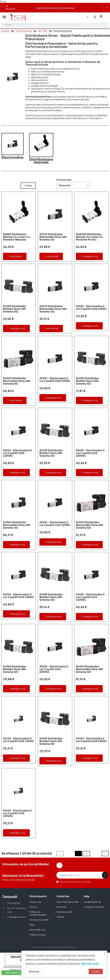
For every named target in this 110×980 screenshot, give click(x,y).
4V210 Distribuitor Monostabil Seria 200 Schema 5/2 (17, 381)
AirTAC (43, 31)
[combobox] (55, 25)
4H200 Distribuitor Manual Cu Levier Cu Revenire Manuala (16, 237)
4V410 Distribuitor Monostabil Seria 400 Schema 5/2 (89, 669)
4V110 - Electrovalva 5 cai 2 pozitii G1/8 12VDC (18, 740)
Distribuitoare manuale (41, 161)
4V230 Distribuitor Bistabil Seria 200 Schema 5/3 (51, 453)
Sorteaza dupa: (64, 180)
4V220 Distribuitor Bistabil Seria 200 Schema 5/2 (88, 381)
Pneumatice (24, 31)
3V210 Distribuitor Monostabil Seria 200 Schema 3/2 (53, 309)
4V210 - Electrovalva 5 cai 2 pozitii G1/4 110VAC (90, 597)
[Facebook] (59, 865)
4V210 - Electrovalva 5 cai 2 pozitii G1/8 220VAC (90, 453)
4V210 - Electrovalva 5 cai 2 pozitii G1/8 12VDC (91, 307)
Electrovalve (13, 157)
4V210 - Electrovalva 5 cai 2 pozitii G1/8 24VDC (55, 379)
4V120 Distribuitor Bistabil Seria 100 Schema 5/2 (15, 309)
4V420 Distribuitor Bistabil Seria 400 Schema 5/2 (51, 741)
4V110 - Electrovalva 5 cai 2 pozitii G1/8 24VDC (91, 740)
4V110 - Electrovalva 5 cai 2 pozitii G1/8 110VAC (17, 813)
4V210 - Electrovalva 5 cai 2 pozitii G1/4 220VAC (54, 669)
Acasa (5, 31)
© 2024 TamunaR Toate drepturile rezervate (55, 947)
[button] (4, 17)
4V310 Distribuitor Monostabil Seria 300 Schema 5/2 (89, 525)
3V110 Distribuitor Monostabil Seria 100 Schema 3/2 (53, 237)
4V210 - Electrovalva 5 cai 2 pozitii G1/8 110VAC (17, 453)
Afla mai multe (90, 964)
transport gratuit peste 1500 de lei (55, 8)
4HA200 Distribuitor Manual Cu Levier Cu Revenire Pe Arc (89, 237)
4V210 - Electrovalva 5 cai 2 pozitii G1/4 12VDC (55, 523)
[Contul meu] (87, 17)
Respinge (34, 971)
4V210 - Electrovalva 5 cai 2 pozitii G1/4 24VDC (18, 596)
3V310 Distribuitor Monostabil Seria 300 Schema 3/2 (17, 525)
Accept (96, 971)
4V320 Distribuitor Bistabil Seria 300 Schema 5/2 (51, 597)
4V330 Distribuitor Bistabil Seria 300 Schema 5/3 (15, 669)
